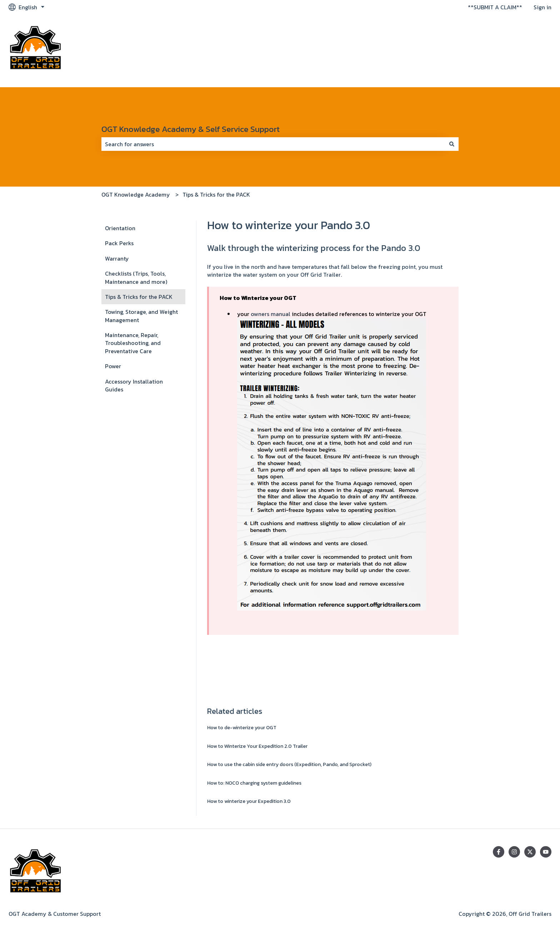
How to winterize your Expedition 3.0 (249, 801)
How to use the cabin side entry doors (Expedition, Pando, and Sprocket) (289, 764)
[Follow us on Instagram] (514, 852)
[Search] (452, 144)
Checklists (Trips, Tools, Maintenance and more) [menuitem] (136, 277)
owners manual (271, 314)
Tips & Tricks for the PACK (216, 194)
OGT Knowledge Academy (136, 194)
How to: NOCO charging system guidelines (254, 783)
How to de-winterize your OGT (242, 728)
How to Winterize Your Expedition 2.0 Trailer (257, 746)
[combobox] (273, 144)
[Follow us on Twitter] (530, 852)
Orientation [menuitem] (120, 228)
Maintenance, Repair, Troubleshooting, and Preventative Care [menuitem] (133, 343)
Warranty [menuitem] (117, 258)
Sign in (542, 7)
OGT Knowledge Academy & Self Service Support (191, 129)
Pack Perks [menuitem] (119, 243)
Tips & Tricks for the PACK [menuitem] (139, 297)
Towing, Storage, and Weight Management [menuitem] (141, 316)
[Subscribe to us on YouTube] (546, 852)
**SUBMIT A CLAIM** (495, 7)
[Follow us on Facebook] (499, 852)
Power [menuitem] (113, 366)
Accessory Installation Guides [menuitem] (134, 385)
